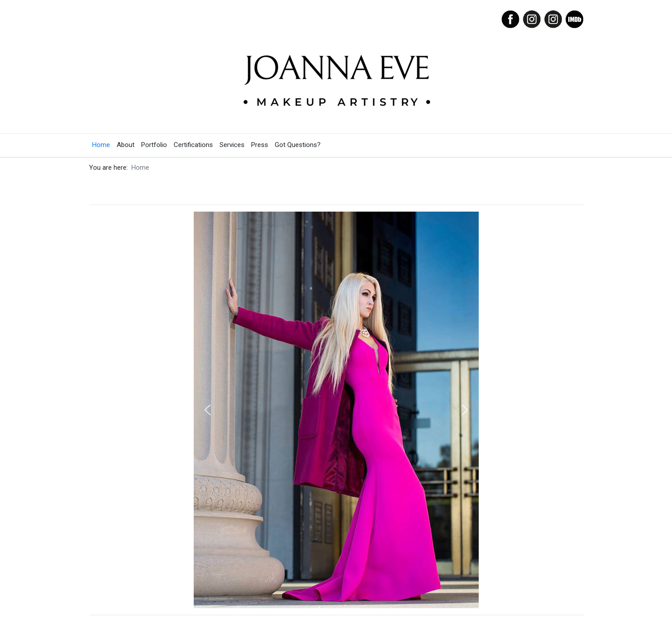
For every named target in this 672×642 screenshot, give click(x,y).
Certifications (193, 145)
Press (260, 145)
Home (101, 145)
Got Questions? (298, 145)
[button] (208, 410)
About (126, 145)
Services (232, 145)
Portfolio (154, 145)
